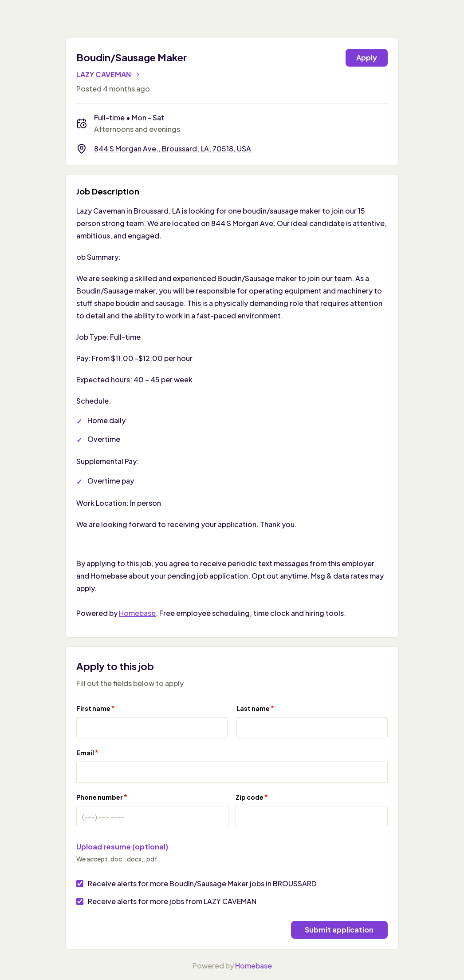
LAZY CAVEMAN (109, 74)
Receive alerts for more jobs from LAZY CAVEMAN (172, 901)
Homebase (137, 613)
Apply (367, 58)
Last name (255, 708)
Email (87, 752)
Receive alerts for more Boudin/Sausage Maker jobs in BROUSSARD (202, 883)
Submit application (339, 930)
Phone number (102, 797)
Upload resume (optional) (122, 847)
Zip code (252, 797)
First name (96, 708)
